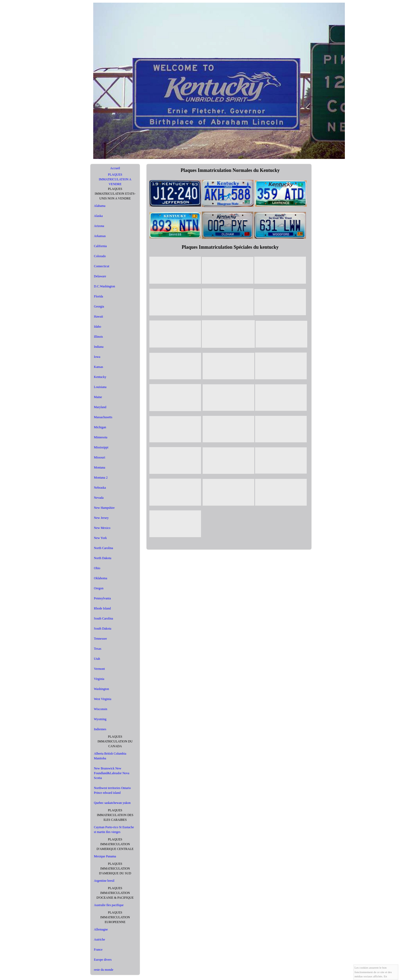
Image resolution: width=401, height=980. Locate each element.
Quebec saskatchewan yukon (112, 803)
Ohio (97, 568)
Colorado (100, 256)
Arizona (99, 226)
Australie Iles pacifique (109, 905)
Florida (99, 296)
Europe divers (103, 960)
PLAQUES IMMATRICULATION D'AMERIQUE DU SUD (115, 868)
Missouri (100, 457)
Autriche (100, 939)
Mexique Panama (105, 856)
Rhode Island (103, 608)
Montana (100, 467)
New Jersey (101, 518)
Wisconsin (101, 709)
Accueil (115, 168)
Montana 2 (101, 478)
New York (101, 538)
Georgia (99, 306)
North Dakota (103, 558)
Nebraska (100, 488)
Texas (98, 649)
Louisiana (100, 387)
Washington (102, 689)
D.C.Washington (105, 286)
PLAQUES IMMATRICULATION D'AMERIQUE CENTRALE (115, 844)
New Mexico (102, 528)
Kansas (99, 367)
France (98, 950)
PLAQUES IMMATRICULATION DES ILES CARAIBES (115, 815)
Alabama (100, 206)
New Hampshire (104, 508)
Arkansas (100, 236)
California (101, 246)
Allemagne (101, 929)
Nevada (99, 498)
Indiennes (100, 729)
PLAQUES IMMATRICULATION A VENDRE (115, 179)
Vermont (99, 669)
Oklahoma (101, 578)
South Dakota (103, 629)
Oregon (99, 588)
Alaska (98, 216)
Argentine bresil (104, 881)
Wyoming (100, 719)
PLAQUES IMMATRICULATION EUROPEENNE (115, 917)
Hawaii (99, 317)
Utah (97, 659)
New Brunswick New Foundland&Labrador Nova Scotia (112, 773)
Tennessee (101, 639)
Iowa (97, 357)
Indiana (99, 347)
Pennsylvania (103, 598)
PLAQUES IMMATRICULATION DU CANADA (115, 741)
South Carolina (104, 618)
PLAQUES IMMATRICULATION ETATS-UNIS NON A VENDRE (115, 194)
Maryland (100, 407)
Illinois (99, 337)
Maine (98, 397)
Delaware (100, 276)
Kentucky (100, 377)
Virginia (99, 679)
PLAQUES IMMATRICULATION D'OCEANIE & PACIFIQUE (115, 893)
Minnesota (101, 437)
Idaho (98, 327)
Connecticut (102, 266)
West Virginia (103, 699)
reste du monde (104, 970)
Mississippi (101, 447)
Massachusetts (103, 417)
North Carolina (104, 548)
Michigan (100, 427)
